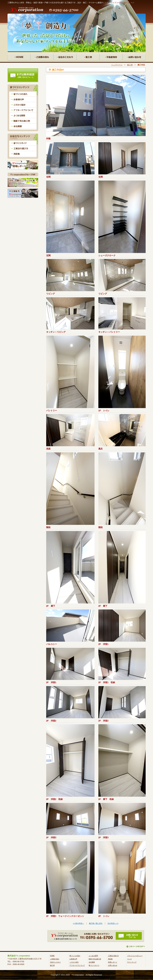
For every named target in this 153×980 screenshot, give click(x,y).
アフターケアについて (77, 965)
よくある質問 (93, 956)
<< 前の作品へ (78, 923)
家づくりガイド (94, 965)
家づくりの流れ (75, 956)
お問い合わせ (113, 965)
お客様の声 (73, 959)
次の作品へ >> (113, 923)
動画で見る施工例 (95, 959)
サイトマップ (132, 962)
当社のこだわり (55, 962)
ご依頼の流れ (55, 959)
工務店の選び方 (113, 956)
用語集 (110, 959)
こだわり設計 (74, 962)
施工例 (130, 65)
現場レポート (113, 962)
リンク (130, 959)
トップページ (117, 65)
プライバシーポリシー (135, 956)
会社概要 (92, 962)
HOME (52, 956)
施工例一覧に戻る (96, 923)
